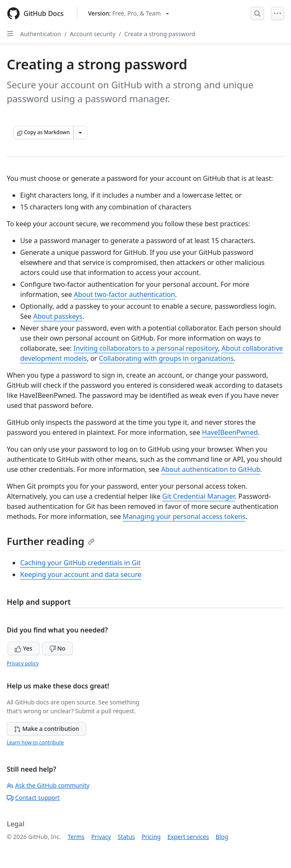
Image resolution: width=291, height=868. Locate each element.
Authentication (41, 34)
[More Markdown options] (80, 132)
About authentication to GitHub (211, 469)
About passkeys (58, 316)
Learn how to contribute (35, 742)
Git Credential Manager (198, 496)
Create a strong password (160, 34)
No (57, 648)
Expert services (188, 837)
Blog (222, 837)
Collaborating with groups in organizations (166, 358)
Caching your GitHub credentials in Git (81, 563)
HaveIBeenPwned (230, 432)
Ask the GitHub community (48, 785)
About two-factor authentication (125, 294)
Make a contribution (46, 729)
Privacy (101, 837)
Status (126, 837)
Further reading (51, 541)
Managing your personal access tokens (184, 516)
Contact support (33, 798)
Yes (24, 648)
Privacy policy (23, 663)
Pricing (151, 837)
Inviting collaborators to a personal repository (146, 348)
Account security (93, 34)
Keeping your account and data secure (81, 574)
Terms (76, 837)
